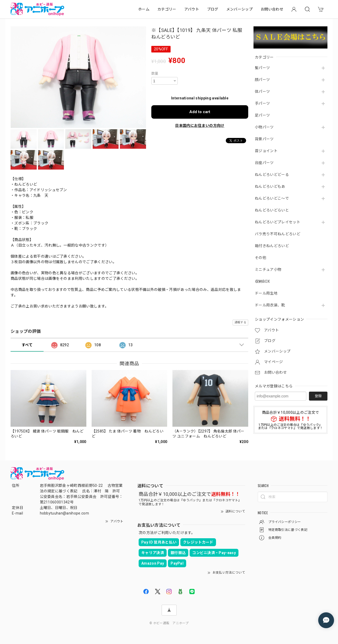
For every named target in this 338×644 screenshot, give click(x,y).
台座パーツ (264, 163)
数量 (155, 73)
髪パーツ (262, 68)
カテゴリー (167, 9)
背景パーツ (264, 139)
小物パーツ (264, 127)
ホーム (144, 9)
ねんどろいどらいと (272, 210)
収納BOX (262, 281)
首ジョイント (266, 151)
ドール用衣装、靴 (270, 305)
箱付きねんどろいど (272, 246)
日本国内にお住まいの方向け (200, 126)
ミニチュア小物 (268, 270)
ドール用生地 (266, 293)
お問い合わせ (272, 9)
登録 (318, 396)
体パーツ (262, 92)
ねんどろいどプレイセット (278, 222)
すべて (27, 345)
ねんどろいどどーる (272, 175)
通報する (240, 322)
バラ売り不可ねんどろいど (278, 234)
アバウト (192, 9)
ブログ (213, 9)
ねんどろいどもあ (270, 186)
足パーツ (262, 115)
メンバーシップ (240, 9)
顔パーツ (262, 80)
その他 (260, 258)
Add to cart (200, 112)
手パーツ (262, 103)
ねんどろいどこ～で (272, 198)
